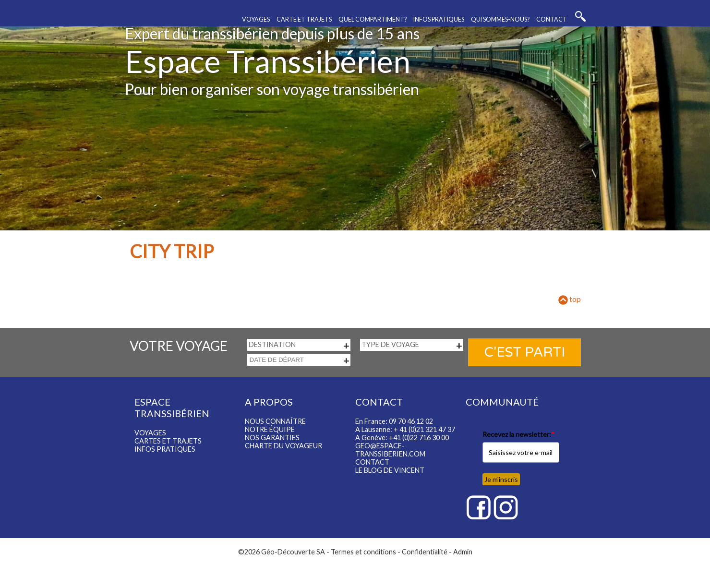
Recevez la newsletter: (518, 434)
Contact (552, 19)
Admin (463, 552)
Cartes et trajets (168, 441)
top (570, 299)
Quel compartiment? (373, 19)
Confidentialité (425, 552)
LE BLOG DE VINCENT (390, 470)
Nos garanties (272, 438)
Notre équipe (270, 429)
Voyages (256, 19)
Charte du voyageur (283, 446)
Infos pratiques (439, 19)
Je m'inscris (501, 479)
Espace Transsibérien (268, 61)
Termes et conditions (363, 552)
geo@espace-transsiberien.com (390, 450)
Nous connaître (275, 421)
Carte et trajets (304, 19)
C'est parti (524, 352)
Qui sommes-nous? (500, 19)
